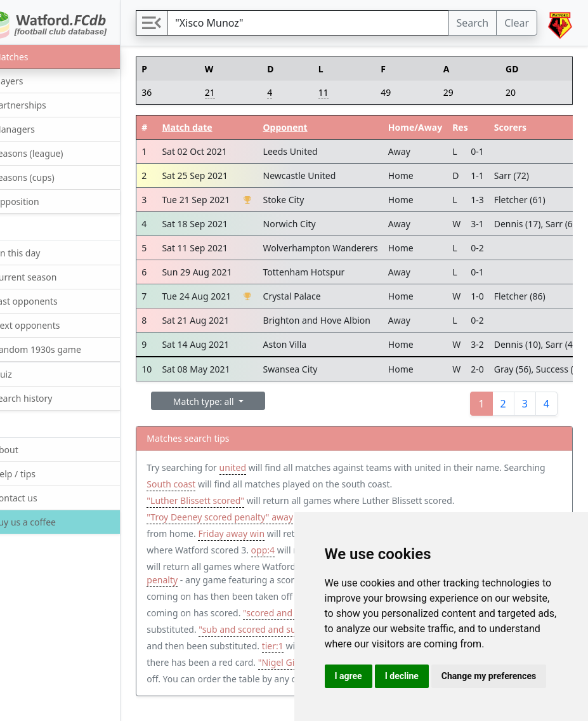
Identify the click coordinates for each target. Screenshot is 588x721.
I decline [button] (402, 676)
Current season (47, 276)
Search (473, 23)
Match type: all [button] (237, 401)
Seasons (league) (50, 153)
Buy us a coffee (45, 522)
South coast (247, 484)
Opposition (38, 201)
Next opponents (49, 325)
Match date (219, 127)
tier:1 (287, 665)
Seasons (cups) (46, 177)
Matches (33, 56)
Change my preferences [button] (489, 676)
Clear (517, 23)
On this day (39, 252)
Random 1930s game (59, 349)
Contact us (37, 497)
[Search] (324, 23)
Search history (45, 398)
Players (30, 80)
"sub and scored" (242, 616)
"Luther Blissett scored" (228, 500)
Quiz (24, 374)
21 (237, 92)
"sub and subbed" (216, 599)
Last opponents (47, 301)
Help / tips (36, 473)
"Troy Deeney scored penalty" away (252, 517)
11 (343, 92)
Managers (36, 129)
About (28, 449)
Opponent (317, 127)
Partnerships (42, 104)
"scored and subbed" (222, 632)
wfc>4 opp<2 (292, 566)
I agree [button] (349, 676)
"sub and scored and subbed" (240, 649)
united (265, 467)
